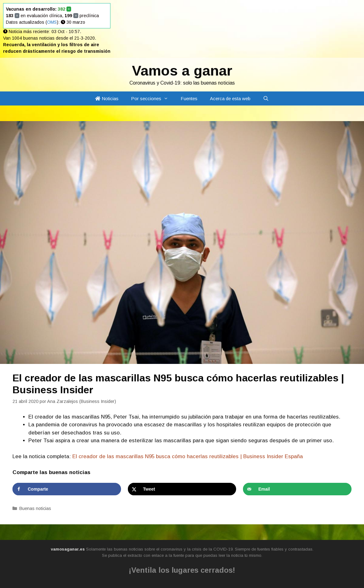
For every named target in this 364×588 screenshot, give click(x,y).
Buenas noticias (35, 508)
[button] (168, 98)
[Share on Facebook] (67, 489)
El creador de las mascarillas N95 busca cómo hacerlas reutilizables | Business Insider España (188, 456)
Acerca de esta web (230, 98)
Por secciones (153, 98)
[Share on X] (182, 489)
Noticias (107, 98)
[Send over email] (297, 489)
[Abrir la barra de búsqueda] (266, 98)
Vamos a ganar (182, 71)
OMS (52, 22)
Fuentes (189, 98)
